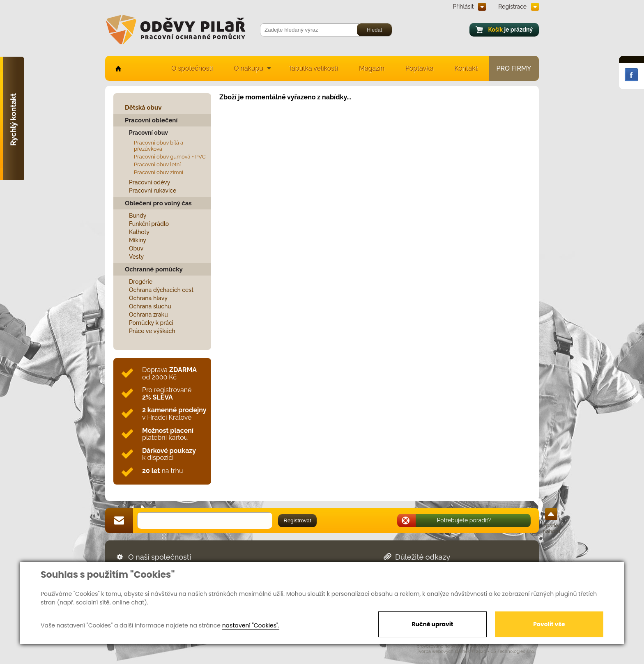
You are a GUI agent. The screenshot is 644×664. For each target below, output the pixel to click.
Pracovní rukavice (153, 191)
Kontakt (466, 68)
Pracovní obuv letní (157, 164)
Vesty (136, 257)
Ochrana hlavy (148, 298)
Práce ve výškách (152, 331)
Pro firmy (514, 68)
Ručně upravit (432, 624)
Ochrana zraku (148, 315)
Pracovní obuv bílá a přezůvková (159, 146)
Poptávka (420, 68)
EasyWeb (480, 646)
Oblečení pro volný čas (158, 203)
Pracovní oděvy (149, 182)
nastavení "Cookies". (251, 625)
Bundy (138, 216)
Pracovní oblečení (151, 120)
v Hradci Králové (174, 414)
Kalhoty (139, 232)
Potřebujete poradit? (464, 520)
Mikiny (138, 240)
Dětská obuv (143, 108)
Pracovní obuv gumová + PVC (170, 157)
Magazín (372, 68)
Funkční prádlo (149, 224)
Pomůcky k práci (151, 323)
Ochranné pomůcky (154, 269)
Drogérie (141, 282)
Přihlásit (463, 7)
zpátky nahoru (552, 528)
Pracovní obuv (148, 133)
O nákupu (248, 68)
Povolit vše (549, 624)
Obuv (136, 248)
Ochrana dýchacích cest (161, 290)
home (118, 68)
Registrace (512, 7)
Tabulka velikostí (313, 68)
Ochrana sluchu (150, 306)
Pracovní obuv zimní (159, 172)
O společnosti (192, 68)
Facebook (631, 75)
